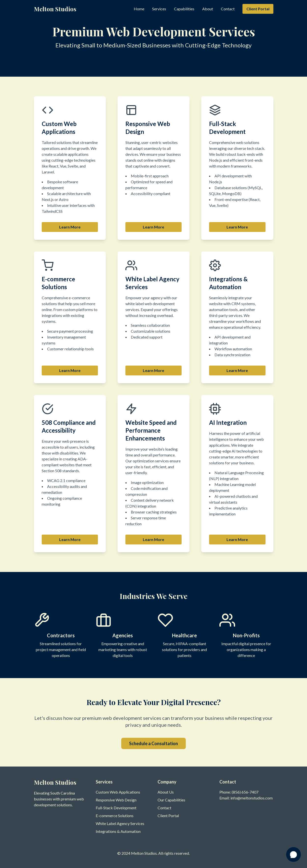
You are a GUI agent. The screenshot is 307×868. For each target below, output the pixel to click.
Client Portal (258, 9)
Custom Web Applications (118, 792)
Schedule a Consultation (153, 743)
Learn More (70, 227)
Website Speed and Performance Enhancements (151, 430)
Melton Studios (55, 9)
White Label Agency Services (120, 823)
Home (139, 9)
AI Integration (228, 422)
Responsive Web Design (116, 800)
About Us (166, 792)
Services (159, 9)
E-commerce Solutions (115, 816)
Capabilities (184, 9)
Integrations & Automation (118, 831)
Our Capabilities (171, 800)
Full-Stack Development (116, 808)
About (208, 9)
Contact (228, 9)
